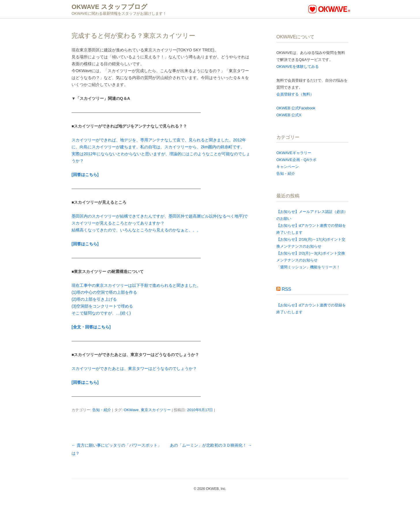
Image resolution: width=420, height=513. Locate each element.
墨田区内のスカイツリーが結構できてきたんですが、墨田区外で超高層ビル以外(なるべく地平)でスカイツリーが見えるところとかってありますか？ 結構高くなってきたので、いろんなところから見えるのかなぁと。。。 (160, 223)
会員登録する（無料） (295, 94)
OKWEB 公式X (289, 115)
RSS (286, 289)
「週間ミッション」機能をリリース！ (308, 267)
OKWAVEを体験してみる (298, 67)
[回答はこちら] (85, 175)
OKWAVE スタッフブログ (109, 7)
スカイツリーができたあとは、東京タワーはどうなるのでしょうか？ (134, 368)
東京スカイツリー (156, 410)
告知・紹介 (102, 410)
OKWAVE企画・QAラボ (296, 160)
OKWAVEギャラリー (294, 153)
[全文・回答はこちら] (91, 327)
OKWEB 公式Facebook (296, 108)
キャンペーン (288, 167)
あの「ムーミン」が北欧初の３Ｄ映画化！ (211, 445)
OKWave (131, 410)
